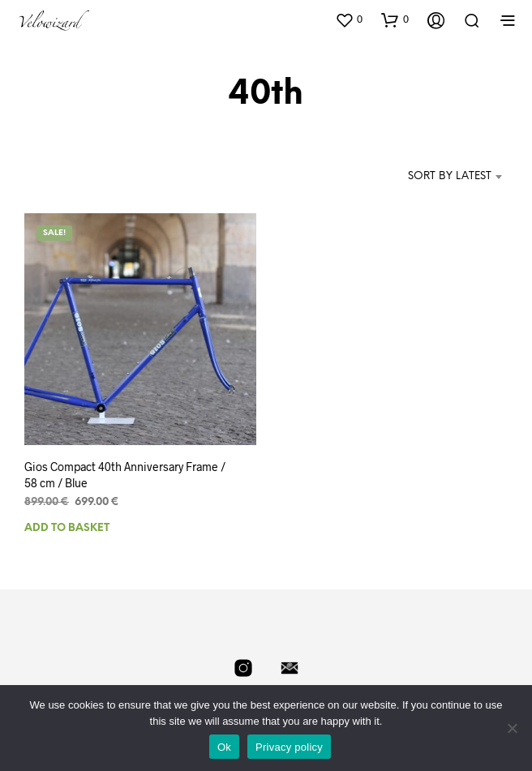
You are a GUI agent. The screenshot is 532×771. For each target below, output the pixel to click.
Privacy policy (289, 747)
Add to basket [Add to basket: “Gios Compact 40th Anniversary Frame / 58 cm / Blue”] (67, 527)
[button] (349, 19)
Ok (224, 747)
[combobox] (433, 177)
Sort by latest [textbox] (450, 176)
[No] (512, 728)
